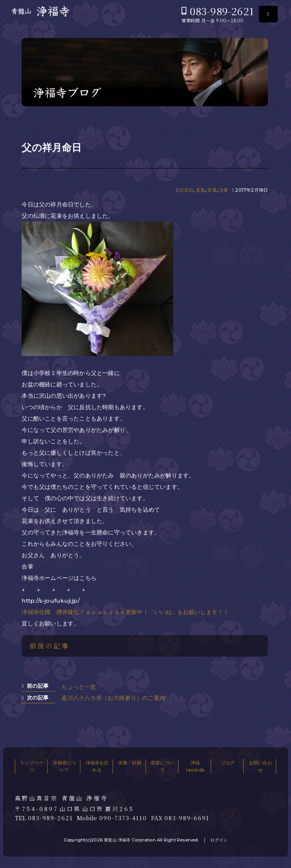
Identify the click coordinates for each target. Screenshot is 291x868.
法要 (224, 190)
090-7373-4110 (123, 818)
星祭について (162, 766)
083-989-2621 (222, 11)
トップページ (32, 766)
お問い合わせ (260, 766)
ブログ (228, 763)
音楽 (200, 190)
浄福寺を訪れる (97, 766)
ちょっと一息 (79, 687)
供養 (212, 190)
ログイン (219, 840)
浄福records (195, 766)
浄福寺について (64, 766)
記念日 (187, 190)
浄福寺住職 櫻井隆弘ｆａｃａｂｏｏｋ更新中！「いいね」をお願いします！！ (125, 612)
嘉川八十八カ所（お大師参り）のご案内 (113, 698)
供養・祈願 (130, 763)
